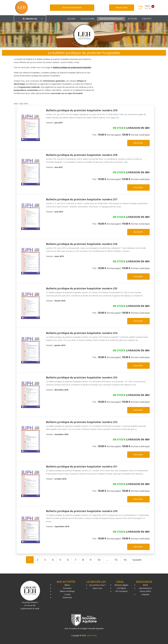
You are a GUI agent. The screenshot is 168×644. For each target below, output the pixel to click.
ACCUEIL (71, 19)
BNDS (145, 585)
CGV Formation (121, 591)
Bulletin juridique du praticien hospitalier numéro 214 (82, 333)
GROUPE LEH (30, 19)
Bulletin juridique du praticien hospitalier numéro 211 (82, 466)
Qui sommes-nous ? (97, 585)
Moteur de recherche (72, 8)
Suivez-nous (97, 588)
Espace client (122, 8)
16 (125, 560)
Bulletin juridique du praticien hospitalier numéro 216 (82, 244)
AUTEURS (132, 19)
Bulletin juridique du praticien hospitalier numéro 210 (82, 511)
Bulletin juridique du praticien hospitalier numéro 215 (82, 288)
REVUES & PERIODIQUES (111, 19)
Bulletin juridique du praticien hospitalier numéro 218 (82, 155)
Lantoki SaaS (92, 635)
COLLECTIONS (88, 19)
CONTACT (147, 19)
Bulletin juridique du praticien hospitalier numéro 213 (82, 377)
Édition (67, 585)
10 (99, 560)
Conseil (67, 594)
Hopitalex (145, 594)
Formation (67, 588)
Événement (67, 597)
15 (116, 560)
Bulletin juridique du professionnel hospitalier (72, 67)
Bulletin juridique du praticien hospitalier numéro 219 (82, 110)
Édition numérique (67, 591)
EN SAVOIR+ (138, 143)
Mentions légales (121, 585)
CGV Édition (121, 588)
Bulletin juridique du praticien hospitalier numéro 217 (82, 199)
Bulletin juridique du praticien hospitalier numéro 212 (82, 422)
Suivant (137, 560)
